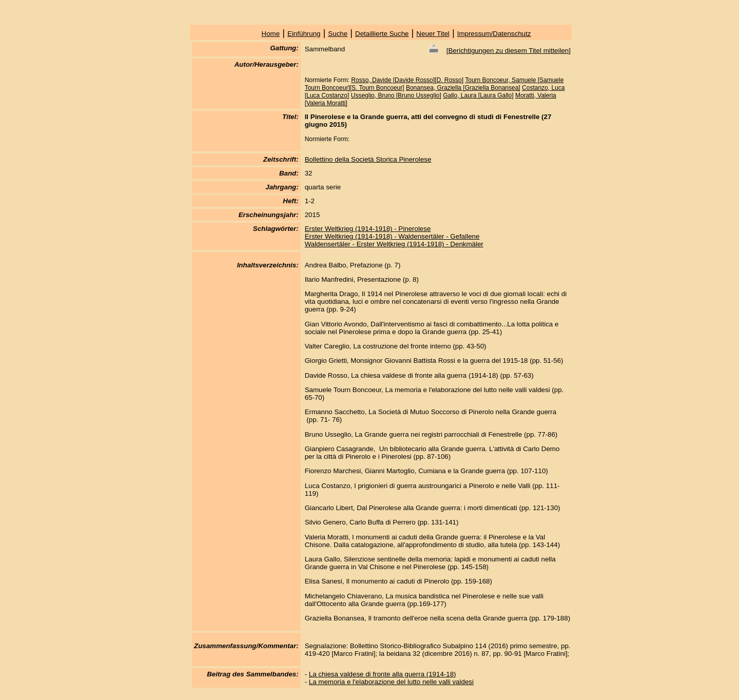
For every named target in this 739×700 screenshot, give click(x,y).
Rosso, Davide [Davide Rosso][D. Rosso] (407, 80)
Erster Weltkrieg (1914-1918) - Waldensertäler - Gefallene (392, 236)
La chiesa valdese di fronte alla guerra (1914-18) (383, 674)
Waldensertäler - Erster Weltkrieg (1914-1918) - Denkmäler (394, 244)
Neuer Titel (433, 34)
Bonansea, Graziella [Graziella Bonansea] (463, 88)
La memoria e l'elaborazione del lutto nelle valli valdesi (391, 682)
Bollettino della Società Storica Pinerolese (368, 159)
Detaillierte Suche (382, 34)
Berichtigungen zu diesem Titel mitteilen (508, 51)
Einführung (304, 34)
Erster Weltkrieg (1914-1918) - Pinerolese (368, 229)
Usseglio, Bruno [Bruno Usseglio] (396, 95)
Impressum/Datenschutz (494, 34)
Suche (338, 34)
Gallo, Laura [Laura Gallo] (478, 95)
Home (271, 34)
